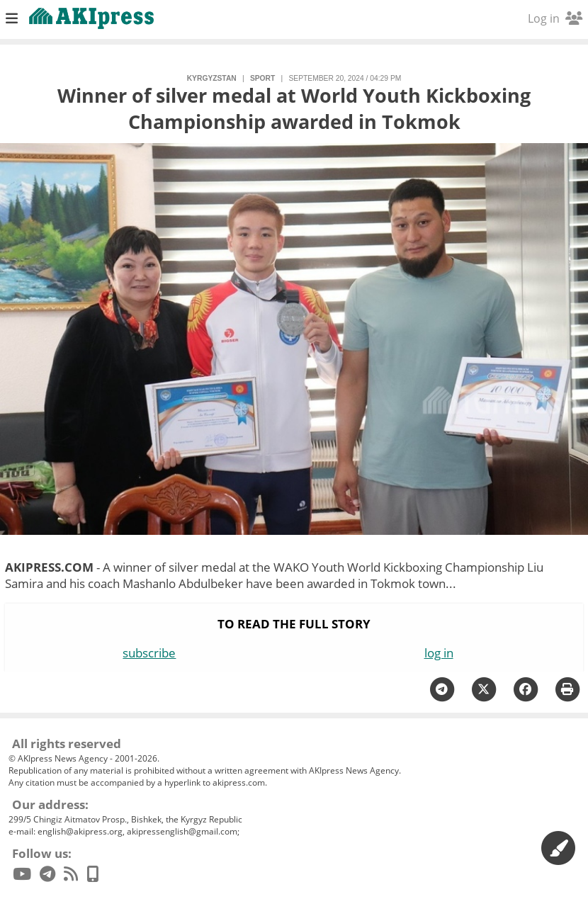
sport (262, 78)
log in (439, 653)
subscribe (149, 653)
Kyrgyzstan (212, 78)
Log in (555, 18)
